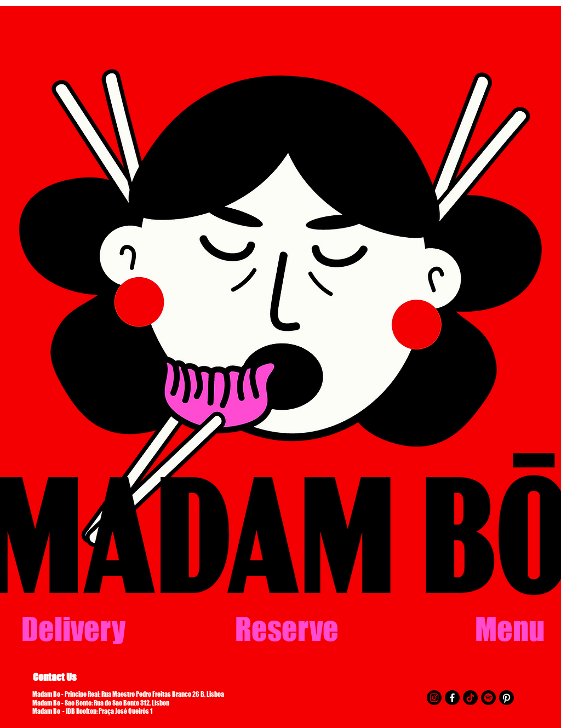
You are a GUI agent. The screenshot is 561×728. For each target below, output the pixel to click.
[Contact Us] (55, 677)
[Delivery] (73, 629)
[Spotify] (488, 698)
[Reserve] (287, 629)
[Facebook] (452, 698)
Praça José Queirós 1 (126, 711)
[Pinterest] (506, 698)
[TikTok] (470, 698)
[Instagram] (434, 698)
